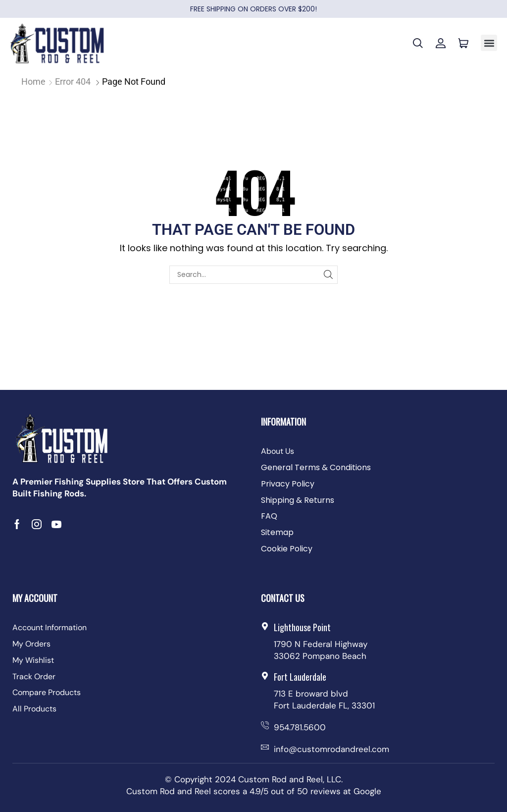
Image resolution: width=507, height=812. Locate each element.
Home (33, 81)
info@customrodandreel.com (331, 749)
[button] (489, 43)
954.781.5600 (300, 727)
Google (367, 791)
